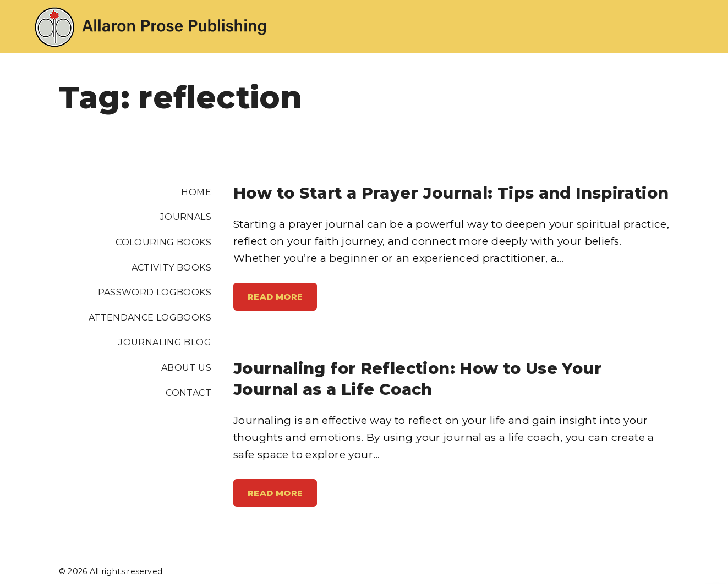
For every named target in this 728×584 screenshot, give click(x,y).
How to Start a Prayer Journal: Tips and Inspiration (451, 193)
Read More (280, 301)
